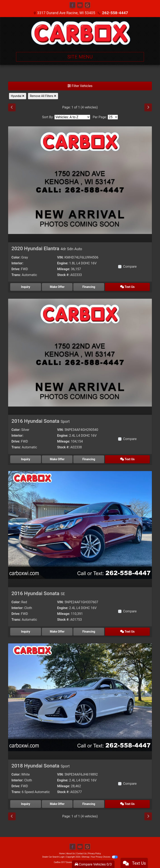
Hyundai (18, 96)
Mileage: (64, 269)
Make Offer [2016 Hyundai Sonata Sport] (62, 458)
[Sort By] (72, 117)
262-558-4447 (115, 13)
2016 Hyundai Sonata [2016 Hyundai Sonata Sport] (41, 420)
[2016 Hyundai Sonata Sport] (80, 352)
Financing (98, 286)
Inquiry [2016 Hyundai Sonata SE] (27, 630)
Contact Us (81, 851)
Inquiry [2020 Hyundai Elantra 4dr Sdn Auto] (27, 286)
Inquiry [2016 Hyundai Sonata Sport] (27, 458)
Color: (16, 257)
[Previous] (12, 107)
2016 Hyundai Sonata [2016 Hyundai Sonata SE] (38, 592)
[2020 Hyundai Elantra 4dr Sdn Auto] (80, 180)
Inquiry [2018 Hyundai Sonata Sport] (27, 802)
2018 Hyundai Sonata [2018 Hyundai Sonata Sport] (41, 764)
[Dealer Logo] (80, 33)
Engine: (63, 263)
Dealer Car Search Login (53, 855)
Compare (130, 267)
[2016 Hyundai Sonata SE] (80, 524)
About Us (71, 851)
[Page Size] (113, 117)
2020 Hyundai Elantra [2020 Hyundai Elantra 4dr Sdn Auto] (47, 249)
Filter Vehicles (80, 86)
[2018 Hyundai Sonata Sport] (80, 695)
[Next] (148, 107)
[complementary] (147, 856)
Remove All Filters (43, 96)
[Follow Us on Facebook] (72, 5)
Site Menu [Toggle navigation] (80, 57)
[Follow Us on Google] (87, 5)
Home (62, 851)
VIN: (60, 257)
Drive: (16, 269)
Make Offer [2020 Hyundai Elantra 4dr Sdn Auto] (62, 286)
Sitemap (86, 855)
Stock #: (63, 275)
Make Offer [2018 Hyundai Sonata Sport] (62, 802)
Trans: (16, 275)
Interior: (17, 263)
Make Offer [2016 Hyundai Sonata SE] (62, 630)
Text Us (133, 286)
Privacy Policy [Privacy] (95, 851)
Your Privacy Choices (104, 855)
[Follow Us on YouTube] (80, 5)
